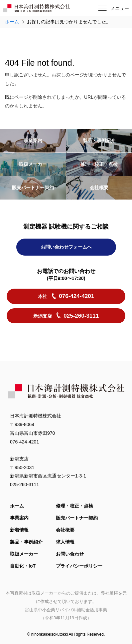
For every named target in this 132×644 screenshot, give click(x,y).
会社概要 (65, 530)
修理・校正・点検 (74, 506)
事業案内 (19, 518)
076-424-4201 (24, 442)
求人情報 (65, 542)
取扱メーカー (24, 554)
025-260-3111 (24, 485)
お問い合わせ (70, 554)
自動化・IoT (23, 566)
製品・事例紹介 (26, 542)
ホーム (17, 506)
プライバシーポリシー (79, 566)
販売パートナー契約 (77, 518)
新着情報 (19, 530)
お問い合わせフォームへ (66, 257)
